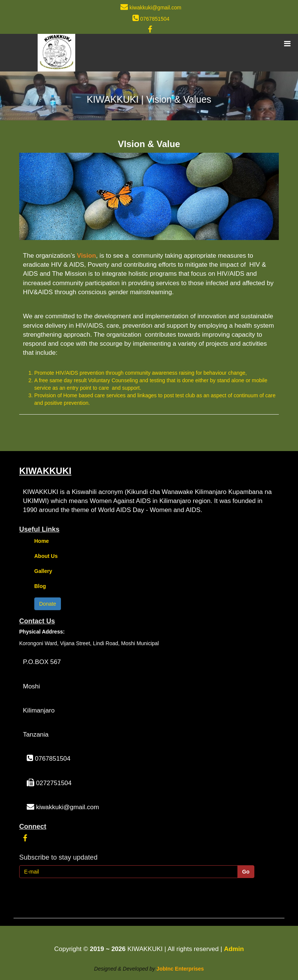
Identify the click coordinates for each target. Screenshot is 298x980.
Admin (234, 949)
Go (246, 872)
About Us (46, 556)
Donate (48, 604)
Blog (40, 586)
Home (42, 541)
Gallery (43, 571)
